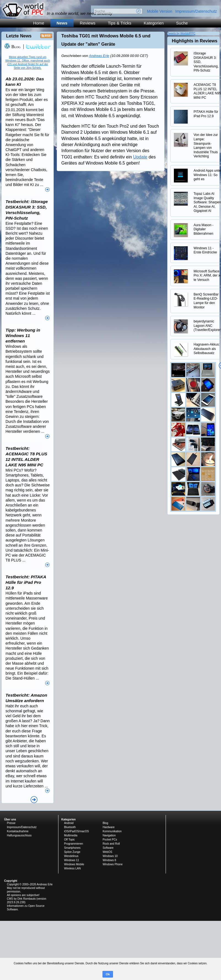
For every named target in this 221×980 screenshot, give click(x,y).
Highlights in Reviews (195, 41)
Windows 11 (71, 860)
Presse (11, 823)
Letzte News (19, 36)
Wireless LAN (72, 868)
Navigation (109, 835)
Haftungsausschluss (19, 835)
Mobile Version (160, 11)
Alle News (34, 800)
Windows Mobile (74, 864)
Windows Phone (112, 864)
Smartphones (72, 848)
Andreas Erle (99, 56)
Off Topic (69, 840)
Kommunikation (112, 831)
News (62, 23)
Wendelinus (71, 856)
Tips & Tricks (119, 23)
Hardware (108, 827)
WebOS (107, 852)
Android (69, 823)
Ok (108, 974)
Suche (182, 23)
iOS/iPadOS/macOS (76, 831)
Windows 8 (109, 860)
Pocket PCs (110, 840)
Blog (12, 47)
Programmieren (73, 844)
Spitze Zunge (72, 852)
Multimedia (71, 835)
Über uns (10, 819)
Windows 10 (110, 856)
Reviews (88, 23)
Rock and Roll (111, 844)
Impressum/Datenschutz (196, 11)
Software (108, 848)
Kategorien (154, 23)
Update (140, 157)
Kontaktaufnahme (18, 831)
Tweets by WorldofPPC (181, 33)
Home (39, 23)
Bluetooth (70, 827)
